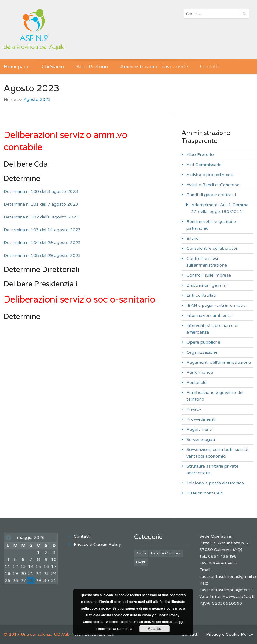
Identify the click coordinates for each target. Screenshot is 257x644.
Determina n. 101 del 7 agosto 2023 (41, 204)
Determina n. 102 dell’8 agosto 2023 (41, 217)
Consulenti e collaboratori (212, 248)
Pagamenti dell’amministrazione (219, 362)
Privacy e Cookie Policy (97, 545)
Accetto (155, 629)
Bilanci (193, 238)
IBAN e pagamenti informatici (217, 305)
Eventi (141, 562)
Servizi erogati (201, 439)
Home (10, 99)
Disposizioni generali (207, 285)
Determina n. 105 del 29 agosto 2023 (42, 255)
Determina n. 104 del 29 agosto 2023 (42, 243)
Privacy (194, 409)
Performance (200, 372)
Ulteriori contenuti (205, 493)
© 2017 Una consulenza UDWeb (37, 634)
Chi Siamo (53, 67)
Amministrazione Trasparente (154, 67)
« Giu (9, 538)
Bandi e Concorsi (166, 553)
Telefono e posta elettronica (215, 483)
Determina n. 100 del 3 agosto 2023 (41, 191)
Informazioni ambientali (210, 315)
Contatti (209, 67)
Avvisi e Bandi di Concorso (213, 185)
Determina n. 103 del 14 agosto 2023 (42, 230)
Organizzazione (202, 352)
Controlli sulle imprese (209, 275)
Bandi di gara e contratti (211, 195)
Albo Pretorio (92, 67)
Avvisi (141, 553)
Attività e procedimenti (210, 175)
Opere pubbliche (203, 342)
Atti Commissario (204, 165)
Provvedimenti (201, 419)
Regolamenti (199, 429)
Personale (196, 382)
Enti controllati (201, 295)
